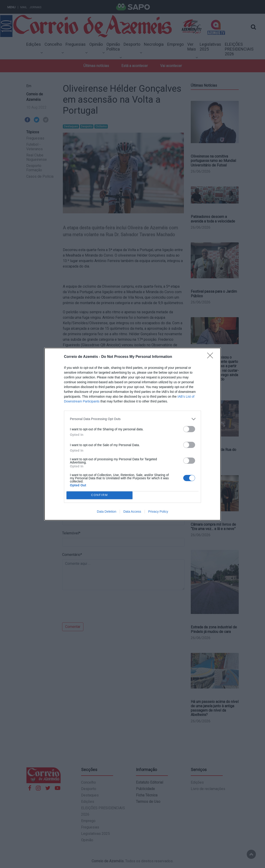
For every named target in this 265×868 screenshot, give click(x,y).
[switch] (189, 429)
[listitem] (132, 419)
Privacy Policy (158, 512)
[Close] (212, 357)
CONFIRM (99, 495)
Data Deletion (107, 512)
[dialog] (132, 434)
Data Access (132, 512)
